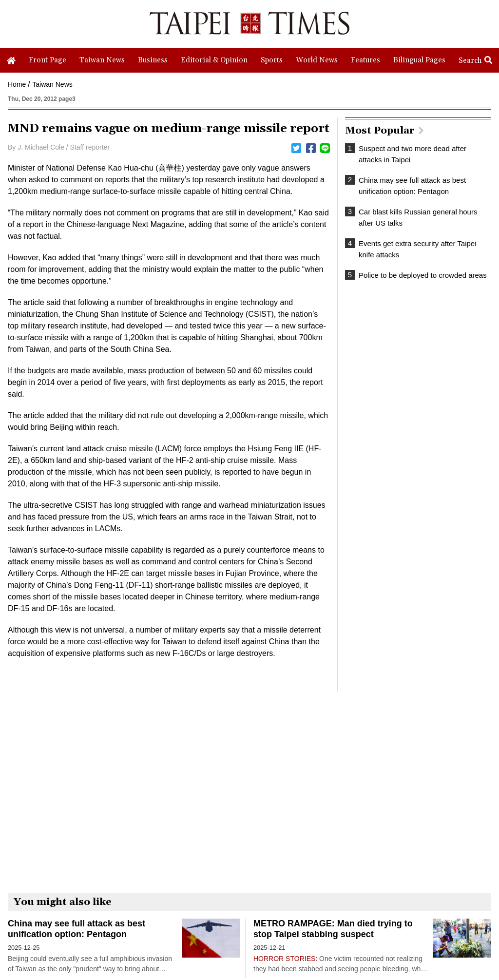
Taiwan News (52, 84)
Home (17, 84)
